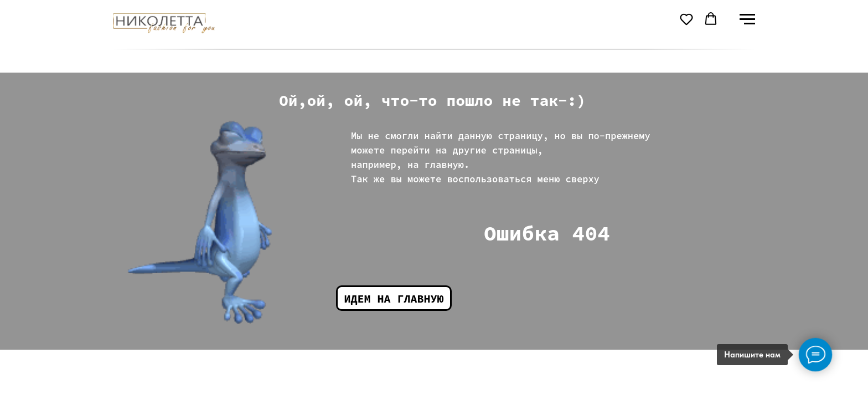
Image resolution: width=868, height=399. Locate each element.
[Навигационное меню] (747, 19)
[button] (686, 19)
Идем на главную (394, 298)
